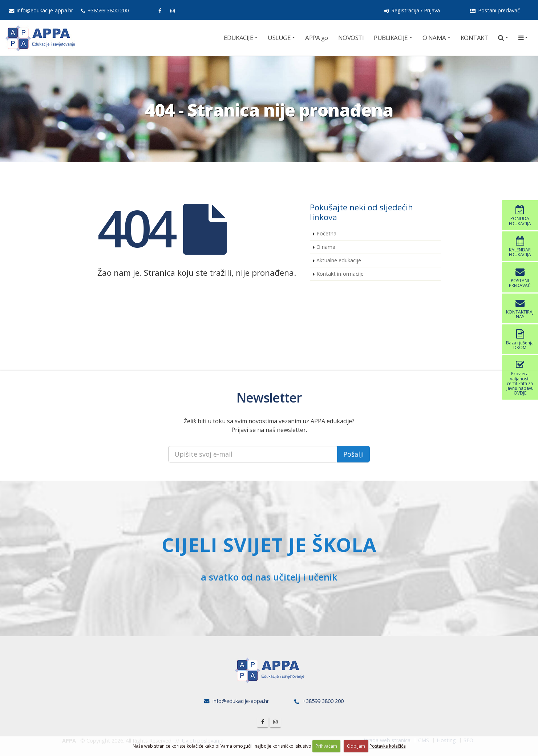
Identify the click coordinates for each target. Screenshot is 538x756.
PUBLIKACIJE (391, 38)
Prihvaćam (326, 746)
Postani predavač (495, 10)
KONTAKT (474, 38)
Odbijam (356, 746)
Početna (326, 233)
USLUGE (279, 38)
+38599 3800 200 (105, 10)
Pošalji (353, 454)
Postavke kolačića (388, 746)
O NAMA (434, 38)
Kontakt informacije (340, 274)
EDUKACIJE (239, 38)
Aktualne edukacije (339, 260)
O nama (326, 247)
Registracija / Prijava (412, 10)
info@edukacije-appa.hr (41, 10)
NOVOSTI (351, 38)
